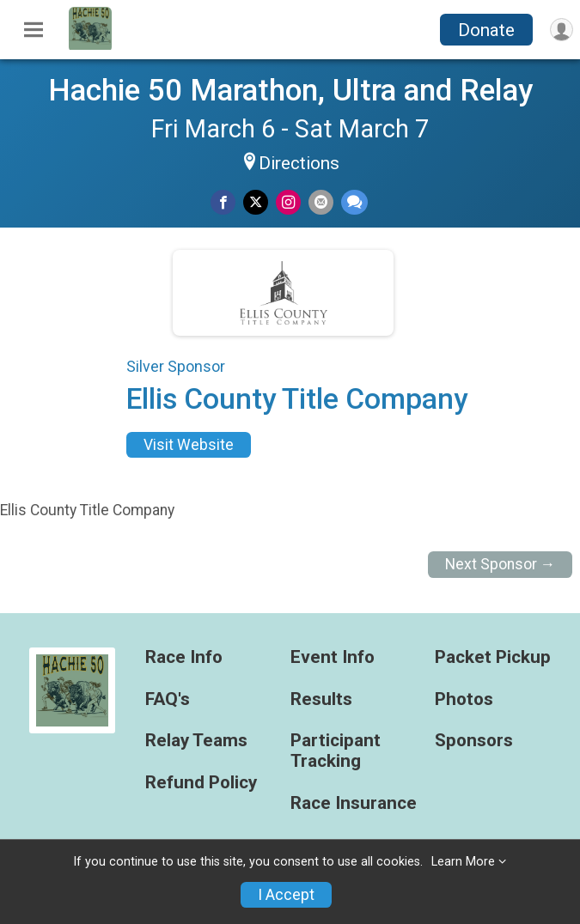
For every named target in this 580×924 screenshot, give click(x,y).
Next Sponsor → (501, 564)
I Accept (286, 895)
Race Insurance (354, 803)
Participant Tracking (336, 751)
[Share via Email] (321, 202)
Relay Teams (196, 741)
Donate (486, 30)
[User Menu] (562, 30)
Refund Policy (201, 783)
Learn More (463, 862)
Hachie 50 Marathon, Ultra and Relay (290, 90)
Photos (464, 699)
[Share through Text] (354, 202)
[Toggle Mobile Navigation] (34, 30)
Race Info (184, 657)
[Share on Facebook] (223, 202)
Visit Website (189, 445)
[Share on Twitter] (256, 202)
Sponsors (474, 741)
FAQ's (168, 699)
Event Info (333, 657)
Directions (299, 163)
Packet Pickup (493, 657)
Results (321, 699)
